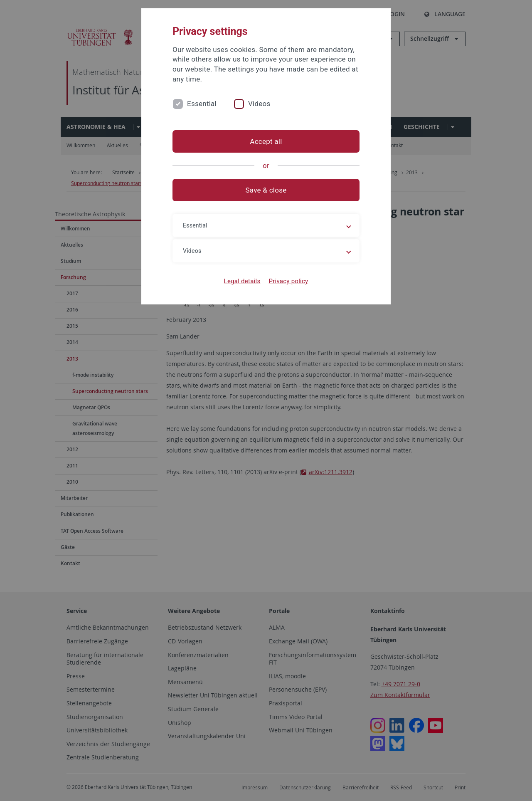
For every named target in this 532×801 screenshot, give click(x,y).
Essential (202, 104)
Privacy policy (288, 281)
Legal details (242, 281)
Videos (259, 104)
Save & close (266, 190)
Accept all (266, 141)
